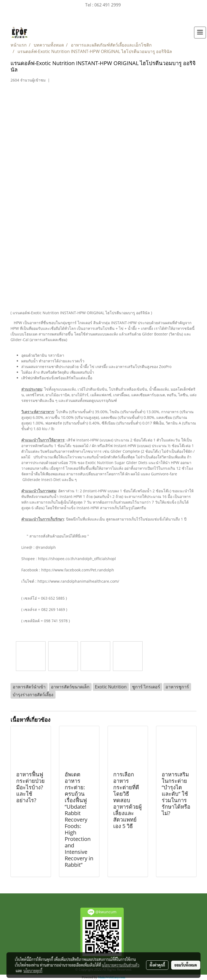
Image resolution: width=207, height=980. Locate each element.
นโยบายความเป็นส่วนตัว (121, 965)
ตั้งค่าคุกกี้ (157, 965)
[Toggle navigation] (200, 33)
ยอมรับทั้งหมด (186, 965)
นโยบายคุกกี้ (33, 971)
